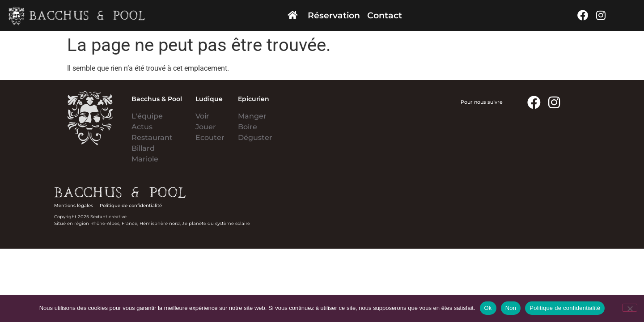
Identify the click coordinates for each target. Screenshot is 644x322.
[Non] (630, 308)
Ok (488, 308)
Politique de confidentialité (565, 308)
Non (511, 308)
